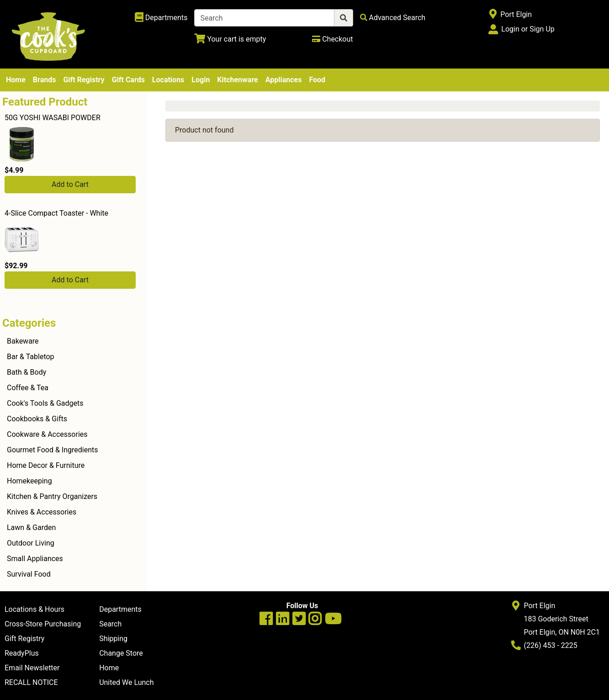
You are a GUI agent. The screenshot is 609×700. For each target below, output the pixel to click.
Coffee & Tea (28, 388)
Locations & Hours (34, 609)
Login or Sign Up (528, 29)
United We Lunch (126, 682)
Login (201, 80)
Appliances (284, 80)
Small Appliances (35, 559)
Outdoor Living (31, 543)
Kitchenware (237, 80)
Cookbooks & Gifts (37, 419)
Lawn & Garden (31, 528)
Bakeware (23, 341)
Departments (120, 609)
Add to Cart (70, 184)
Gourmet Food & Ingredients (52, 450)
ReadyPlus (22, 653)
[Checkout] (332, 39)
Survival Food (29, 574)
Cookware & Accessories (47, 434)
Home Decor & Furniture (46, 465)
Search (110, 624)
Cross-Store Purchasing (43, 624)
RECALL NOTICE (31, 682)
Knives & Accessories (42, 512)
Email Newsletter (32, 668)
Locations (168, 80)
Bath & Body (26, 372)
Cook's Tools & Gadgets (45, 403)
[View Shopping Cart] (230, 39)
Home (16, 80)
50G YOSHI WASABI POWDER (53, 118)
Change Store (121, 653)
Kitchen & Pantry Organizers (52, 496)
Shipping (113, 639)
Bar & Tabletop (31, 357)
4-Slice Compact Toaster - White (56, 213)
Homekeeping (29, 481)
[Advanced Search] (393, 18)
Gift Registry (84, 80)
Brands (45, 80)
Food (317, 80)
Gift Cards (128, 80)
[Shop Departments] (161, 18)
